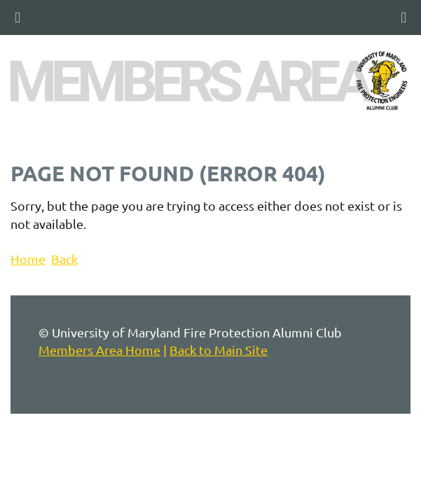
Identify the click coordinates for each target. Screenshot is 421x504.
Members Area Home (99, 350)
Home (28, 259)
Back (64, 259)
